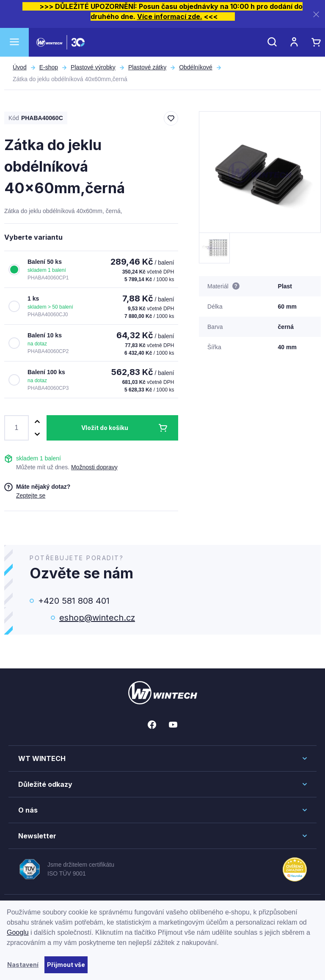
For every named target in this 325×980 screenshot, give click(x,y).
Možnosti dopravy (94, 467)
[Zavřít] (316, 14)
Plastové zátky (147, 67)
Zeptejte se (31, 495)
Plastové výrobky (93, 67)
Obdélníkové (196, 67)
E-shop (49, 67)
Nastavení (23, 965)
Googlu (18, 932)
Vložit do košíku (105, 428)
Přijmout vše (66, 965)
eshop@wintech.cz (97, 618)
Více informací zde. (170, 16)
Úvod (20, 67)
